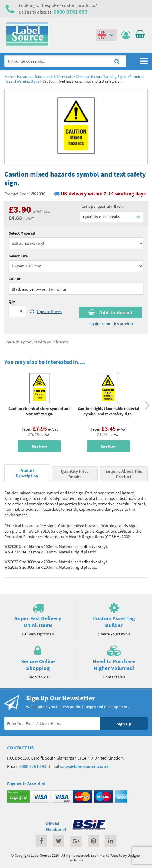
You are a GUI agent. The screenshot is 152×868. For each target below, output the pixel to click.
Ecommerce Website (106, 855)
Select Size (18, 256)
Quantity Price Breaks (112, 217)
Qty (12, 302)
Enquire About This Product (124, 474)
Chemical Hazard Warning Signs (101, 76)
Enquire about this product (110, 324)
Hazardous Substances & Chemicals (45, 76)
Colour (15, 279)
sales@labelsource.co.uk (84, 766)
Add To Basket (110, 313)
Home (9, 76)
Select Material (22, 233)
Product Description (27, 473)
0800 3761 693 (71, 12)
